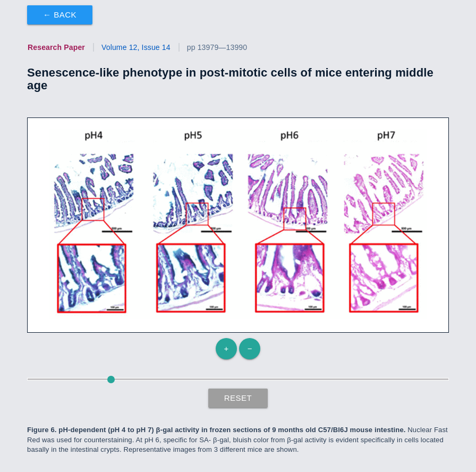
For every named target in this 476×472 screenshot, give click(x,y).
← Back (60, 15)
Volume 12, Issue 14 (136, 47)
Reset (238, 398)
